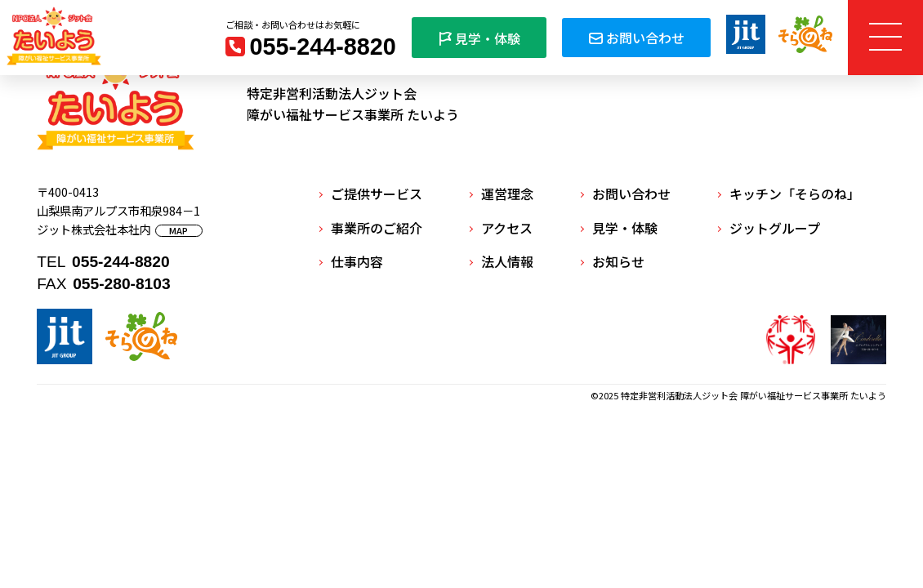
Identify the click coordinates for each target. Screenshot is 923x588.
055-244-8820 (323, 47)
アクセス (507, 228)
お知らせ (618, 261)
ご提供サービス (377, 194)
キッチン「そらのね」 (795, 194)
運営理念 (507, 194)
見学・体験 (479, 38)
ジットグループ (775, 228)
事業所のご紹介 (377, 228)
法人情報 (507, 261)
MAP (178, 231)
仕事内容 (357, 261)
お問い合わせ (636, 38)
